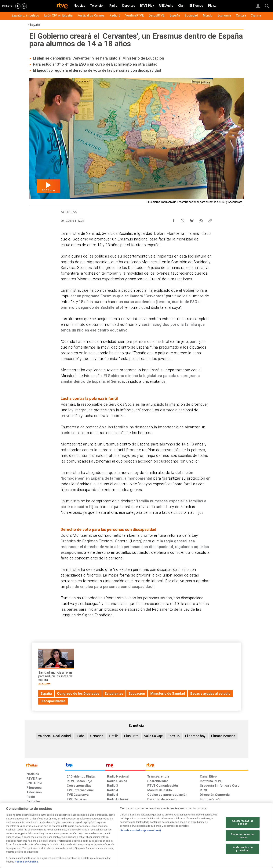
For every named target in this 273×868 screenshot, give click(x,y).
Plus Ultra (131, 736)
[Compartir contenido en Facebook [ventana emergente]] (174, 220)
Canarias (97, 736)
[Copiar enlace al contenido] (210, 220)
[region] (136, 835)
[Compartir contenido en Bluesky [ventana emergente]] (192, 220)
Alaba (80, 736)
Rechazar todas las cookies (243, 836)
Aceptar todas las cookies (243, 822)
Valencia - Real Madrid (54, 736)
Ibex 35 (174, 736)
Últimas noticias (223, 736)
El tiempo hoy (195, 736)
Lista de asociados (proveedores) (140, 830)
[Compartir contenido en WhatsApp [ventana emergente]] (201, 220)
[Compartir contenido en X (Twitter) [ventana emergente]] (183, 220)
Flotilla (114, 736)
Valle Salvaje (153, 736)
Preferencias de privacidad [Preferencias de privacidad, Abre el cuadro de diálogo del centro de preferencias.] (243, 849)
